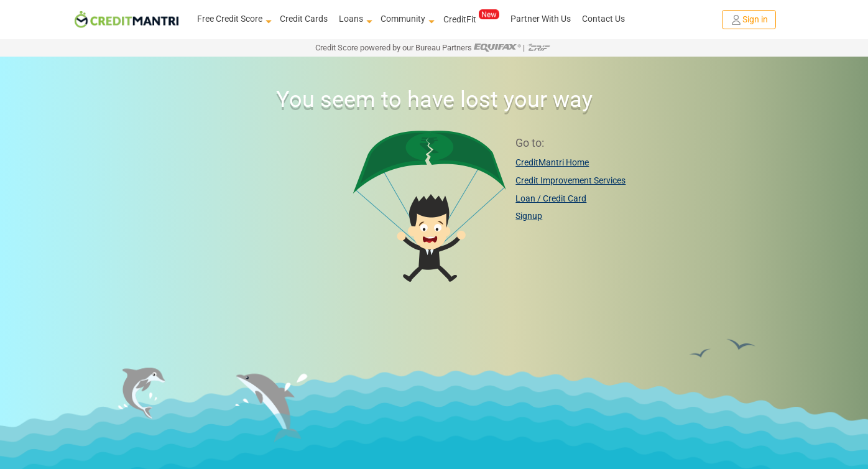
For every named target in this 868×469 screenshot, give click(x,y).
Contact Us (603, 19)
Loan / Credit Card (551, 198)
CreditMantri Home (552, 162)
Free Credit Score (233, 19)
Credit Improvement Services (570, 180)
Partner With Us (541, 19)
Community (406, 19)
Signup (529, 216)
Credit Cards (304, 19)
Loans (354, 19)
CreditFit (471, 19)
